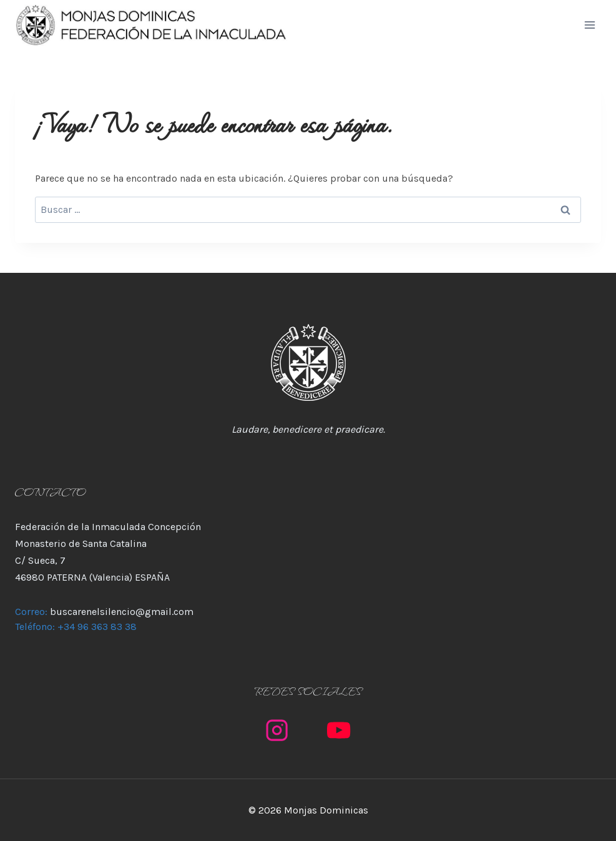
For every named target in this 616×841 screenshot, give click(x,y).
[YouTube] (339, 730)
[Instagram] (277, 730)
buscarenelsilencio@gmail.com (122, 612)
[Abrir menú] (589, 25)
